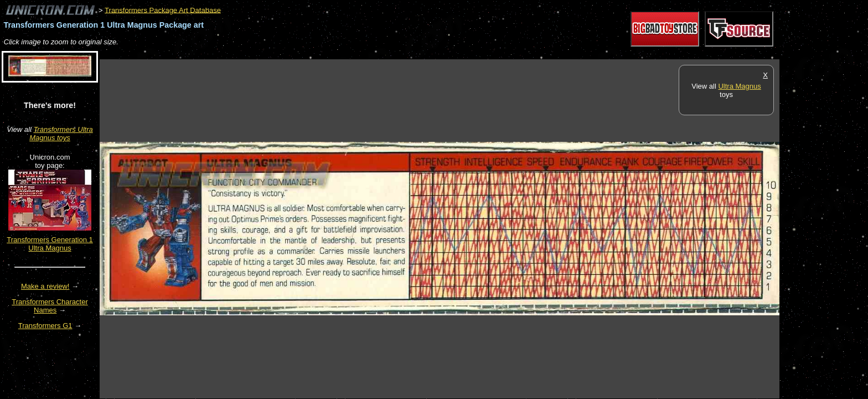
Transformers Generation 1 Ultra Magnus (50, 244)
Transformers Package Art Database (163, 10)
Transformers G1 (45, 326)
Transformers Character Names (50, 306)
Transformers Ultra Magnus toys (61, 134)
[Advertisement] (301, 53)
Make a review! (45, 286)
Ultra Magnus (739, 86)
